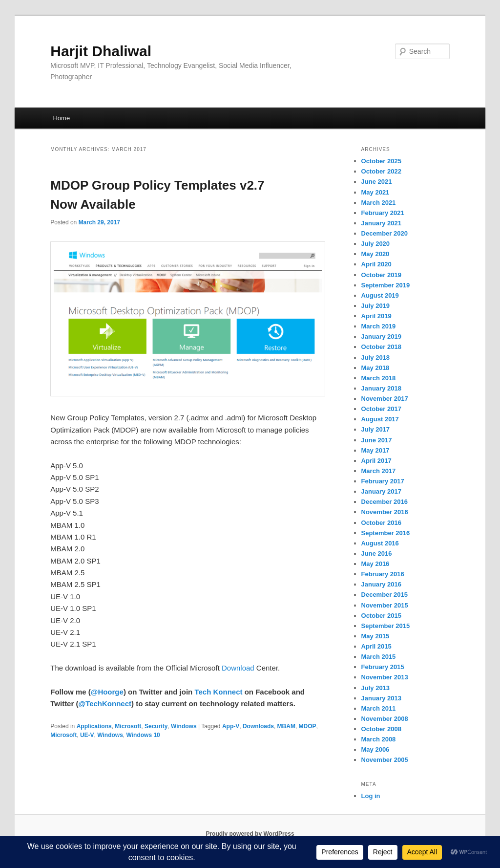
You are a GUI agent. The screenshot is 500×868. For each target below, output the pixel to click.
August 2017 (380, 419)
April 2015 (376, 646)
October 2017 (381, 409)
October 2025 (381, 161)
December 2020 (385, 233)
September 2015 (386, 626)
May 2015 (375, 636)
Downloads (258, 726)
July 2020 (376, 244)
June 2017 (377, 440)
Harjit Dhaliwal (101, 51)
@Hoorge (107, 692)
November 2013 (385, 677)
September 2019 (386, 285)
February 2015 (383, 667)
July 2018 (376, 358)
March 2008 (379, 739)
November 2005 (385, 760)
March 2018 (379, 378)
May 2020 (375, 254)
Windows (184, 726)
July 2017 (376, 429)
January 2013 (381, 698)
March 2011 (379, 708)
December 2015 (385, 595)
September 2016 (386, 533)
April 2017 (376, 461)
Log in (371, 796)
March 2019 (379, 326)
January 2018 (381, 388)
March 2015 (379, 657)
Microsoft (128, 726)
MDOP (308, 726)
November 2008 (385, 719)
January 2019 (381, 336)
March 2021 (379, 203)
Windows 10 (143, 735)
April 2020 (376, 264)
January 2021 (381, 223)
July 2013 (376, 688)
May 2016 (375, 564)
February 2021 (383, 213)
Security (156, 726)
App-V (231, 726)
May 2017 (375, 450)
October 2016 (381, 523)
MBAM (286, 726)
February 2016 (383, 574)
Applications (94, 726)
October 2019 (381, 275)
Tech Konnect (218, 692)
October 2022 (381, 171)
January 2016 (381, 584)
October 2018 (381, 347)
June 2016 (377, 553)
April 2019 (376, 316)
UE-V (87, 735)
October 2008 (381, 729)
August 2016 (380, 543)
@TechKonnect (105, 704)
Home (61, 118)
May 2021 (375, 192)
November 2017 (385, 399)
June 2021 (377, 182)
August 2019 (380, 295)
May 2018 (375, 368)
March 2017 (379, 471)
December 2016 (385, 502)
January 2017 (381, 491)
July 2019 (376, 306)
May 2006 (375, 749)
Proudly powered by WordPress (250, 834)
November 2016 (385, 512)
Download (238, 668)
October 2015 (381, 616)
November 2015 (385, 605)
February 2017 (383, 481)
